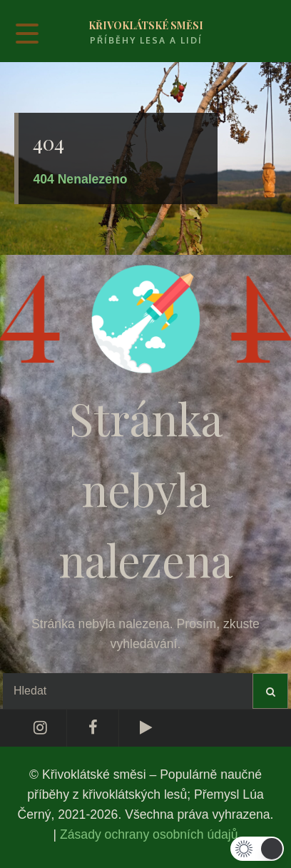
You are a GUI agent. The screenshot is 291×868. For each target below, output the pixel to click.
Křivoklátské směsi (146, 25)
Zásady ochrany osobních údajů (149, 834)
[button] (257, 849)
